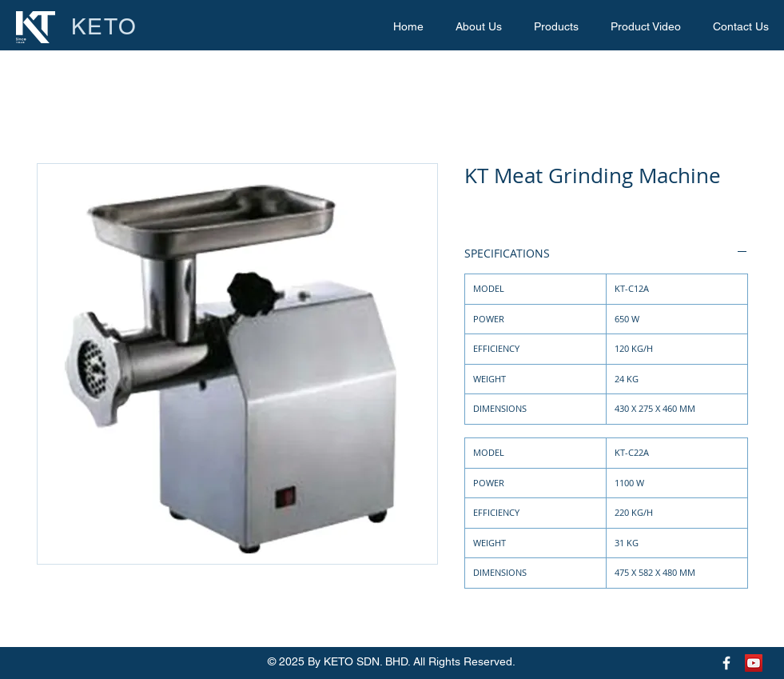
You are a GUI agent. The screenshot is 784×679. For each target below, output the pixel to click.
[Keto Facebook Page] (726, 663)
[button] (556, 27)
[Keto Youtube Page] (754, 663)
